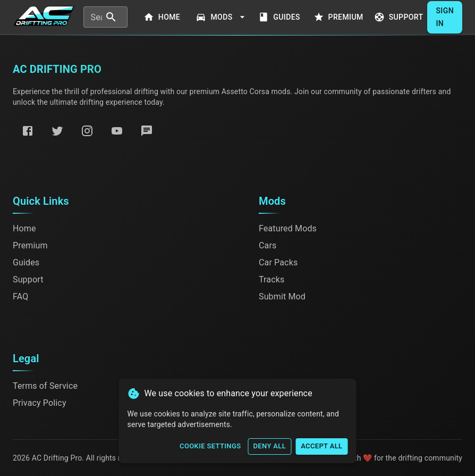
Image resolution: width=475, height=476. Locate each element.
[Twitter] (57, 131)
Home (163, 17)
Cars (268, 245)
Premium (340, 17)
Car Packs (278, 262)
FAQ (20, 297)
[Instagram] (87, 131)
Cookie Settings (210, 446)
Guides (281, 17)
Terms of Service (45, 386)
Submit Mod (282, 297)
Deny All (269, 446)
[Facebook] (28, 131)
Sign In (445, 17)
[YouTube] (117, 131)
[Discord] (147, 131)
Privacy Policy (40, 403)
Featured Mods (288, 228)
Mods (221, 17)
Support (400, 17)
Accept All (321, 446)
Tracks (272, 279)
